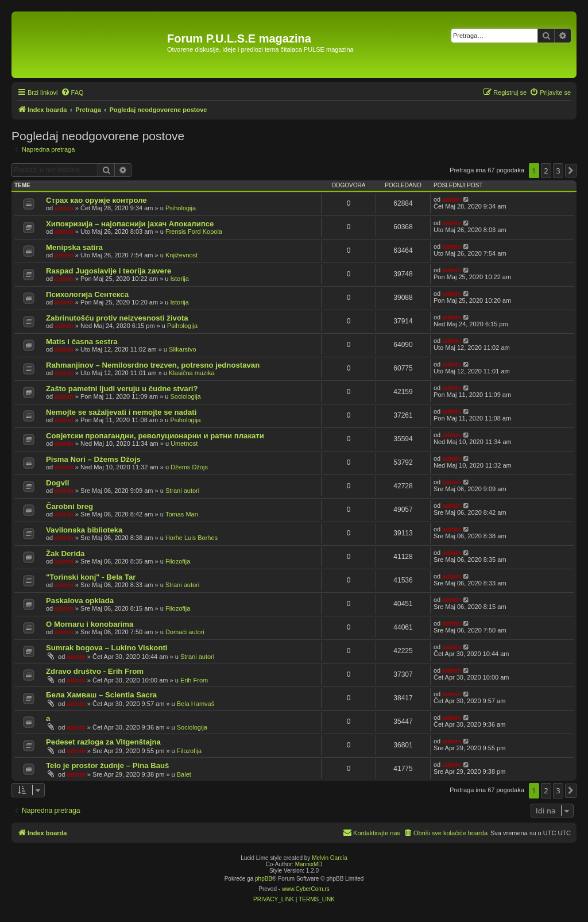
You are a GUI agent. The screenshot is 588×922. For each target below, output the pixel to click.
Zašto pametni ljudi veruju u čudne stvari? (122, 389)
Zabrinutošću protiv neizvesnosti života (117, 318)
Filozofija (178, 561)
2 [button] (546, 171)
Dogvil (57, 483)
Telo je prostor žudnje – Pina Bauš (107, 765)
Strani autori (182, 491)
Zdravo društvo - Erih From (95, 671)
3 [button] (558, 171)
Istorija (180, 279)
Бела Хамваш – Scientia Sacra (101, 695)
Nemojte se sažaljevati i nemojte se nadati (121, 412)
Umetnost (184, 443)
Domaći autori (185, 632)
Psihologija (181, 208)
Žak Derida (65, 553)
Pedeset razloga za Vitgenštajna (103, 742)
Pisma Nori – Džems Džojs (93, 459)
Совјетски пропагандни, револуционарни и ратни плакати (155, 436)
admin (64, 208)
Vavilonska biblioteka (84, 530)
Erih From (194, 680)
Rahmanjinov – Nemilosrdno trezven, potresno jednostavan (153, 365)
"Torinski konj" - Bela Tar (91, 577)
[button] (571, 171)
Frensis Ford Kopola (194, 232)
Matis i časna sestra (82, 342)
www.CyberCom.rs (306, 889)
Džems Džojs (189, 467)
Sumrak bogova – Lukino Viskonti (107, 648)
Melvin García (330, 858)
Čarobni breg (69, 506)
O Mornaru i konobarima (90, 624)
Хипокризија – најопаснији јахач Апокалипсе (130, 224)
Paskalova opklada (80, 601)
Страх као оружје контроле (96, 200)
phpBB (264, 879)
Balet (184, 774)
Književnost (181, 255)
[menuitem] (72, 92)
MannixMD (309, 864)
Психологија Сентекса (87, 294)
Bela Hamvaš (196, 704)
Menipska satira (74, 247)
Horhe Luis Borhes (192, 538)
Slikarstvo (183, 349)
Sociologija (186, 396)
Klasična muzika (192, 373)
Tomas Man (182, 514)
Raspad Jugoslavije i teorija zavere (109, 271)
